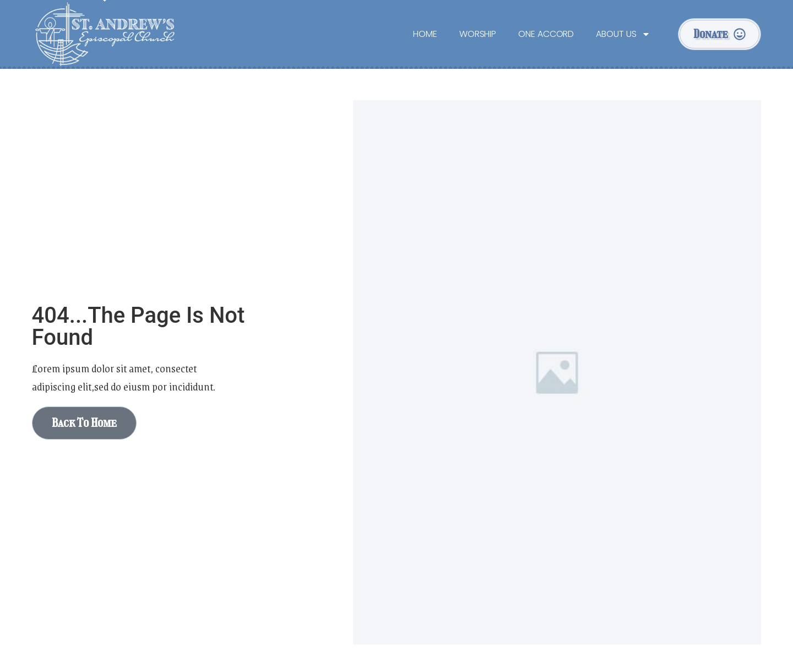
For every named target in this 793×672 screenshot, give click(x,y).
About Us (623, 34)
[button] (719, 34)
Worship (478, 34)
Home (425, 34)
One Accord (546, 34)
